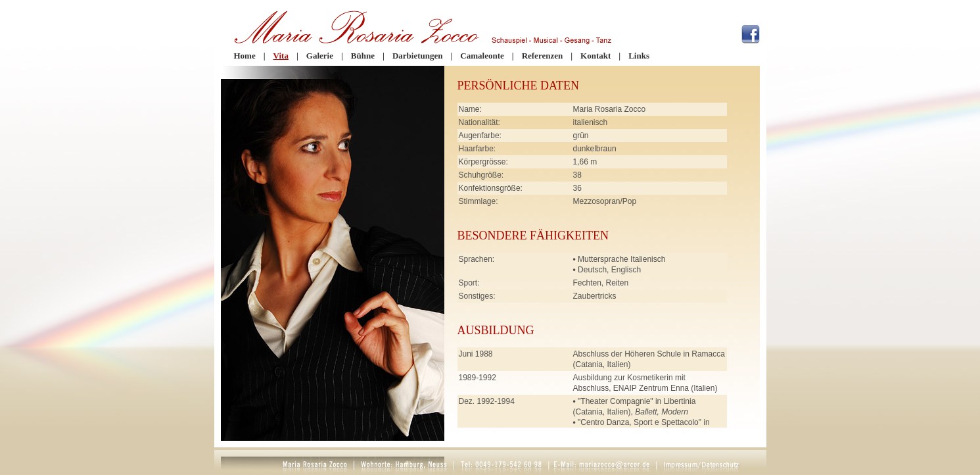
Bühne (363, 56)
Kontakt (595, 56)
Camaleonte (482, 56)
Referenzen (543, 56)
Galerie (320, 56)
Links (639, 56)
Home (245, 56)
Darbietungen (418, 56)
